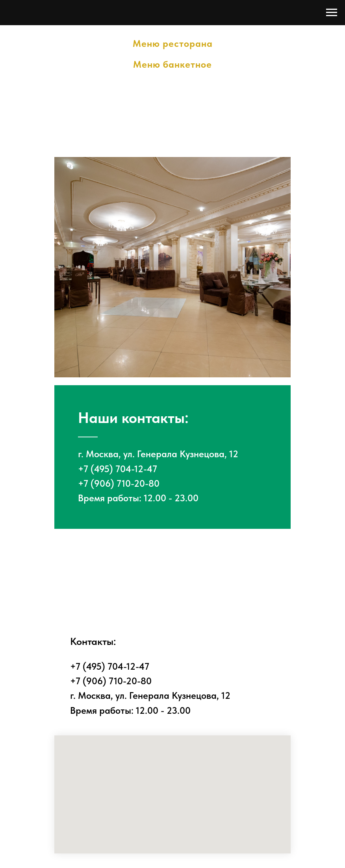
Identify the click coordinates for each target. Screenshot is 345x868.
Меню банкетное (172, 64)
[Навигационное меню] (332, 13)
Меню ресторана (173, 43)
